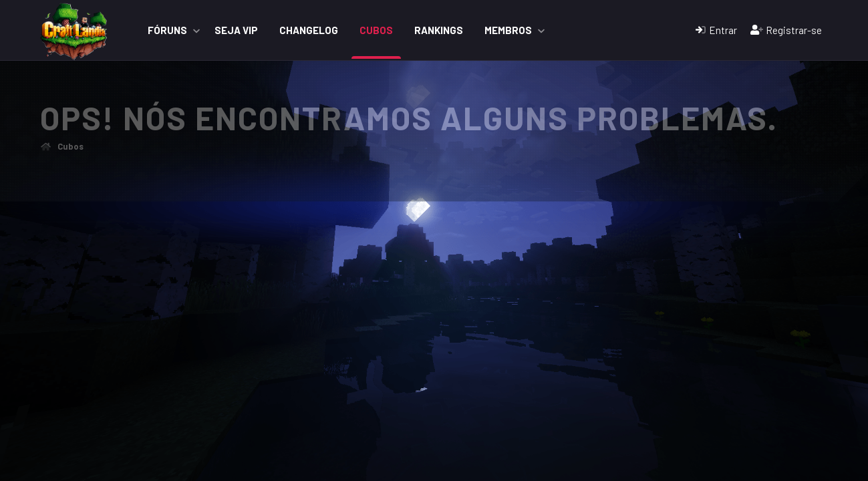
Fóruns (167, 30)
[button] (196, 30)
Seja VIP (236, 30)
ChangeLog (309, 30)
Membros (508, 30)
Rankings (439, 30)
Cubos (376, 30)
